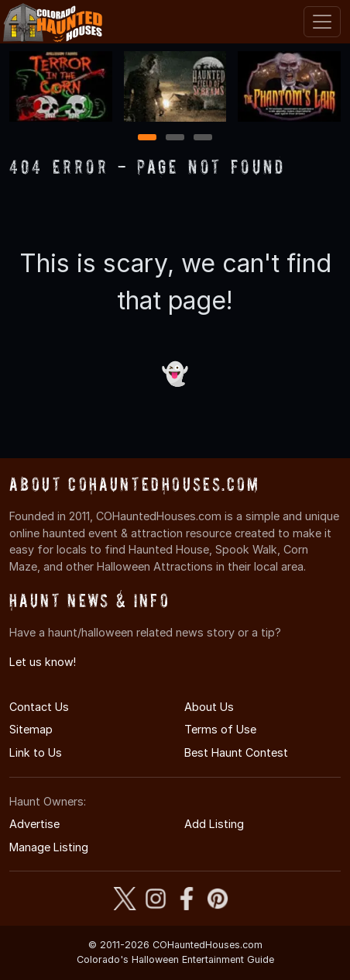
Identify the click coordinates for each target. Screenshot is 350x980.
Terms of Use (220, 729)
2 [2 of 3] (175, 138)
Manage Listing (49, 847)
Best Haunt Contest (236, 752)
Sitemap (31, 729)
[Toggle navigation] (322, 22)
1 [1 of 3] (148, 138)
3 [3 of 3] (203, 138)
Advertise (34, 824)
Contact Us (39, 707)
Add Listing (214, 824)
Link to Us (36, 752)
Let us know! (43, 662)
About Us (209, 707)
